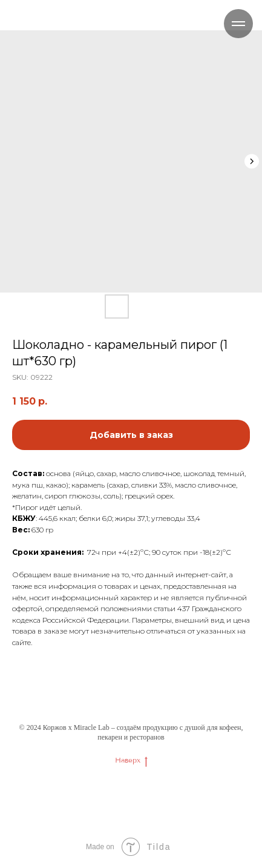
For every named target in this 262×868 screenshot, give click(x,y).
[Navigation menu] (238, 24)
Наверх (131, 760)
